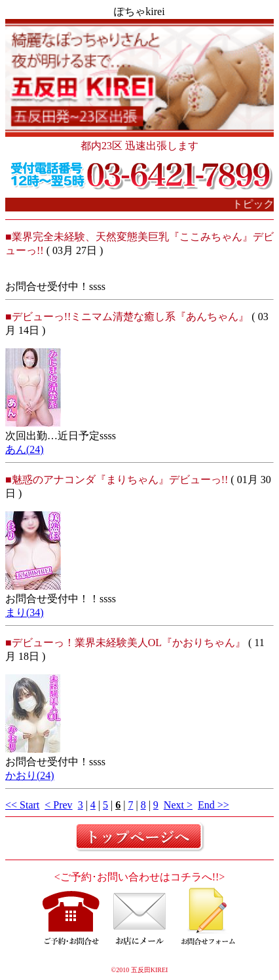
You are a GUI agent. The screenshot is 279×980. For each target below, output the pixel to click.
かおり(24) (30, 775)
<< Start (22, 805)
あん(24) (25, 449)
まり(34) (25, 612)
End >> (214, 805)
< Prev (58, 805)
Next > (178, 805)
